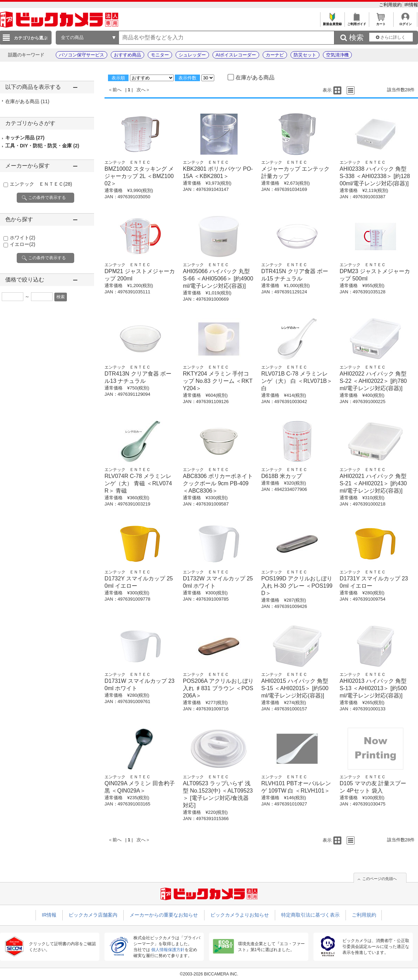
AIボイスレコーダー (236, 55)
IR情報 (411, 5)
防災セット (305, 55)
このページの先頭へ (380, 879)
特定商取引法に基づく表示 (310, 915)
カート (381, 22)
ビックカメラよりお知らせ (240, 915)
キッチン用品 (25, 138)
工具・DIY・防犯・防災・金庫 (42, 146)
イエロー (22, 244)
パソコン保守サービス (82, 55)
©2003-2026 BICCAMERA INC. (209, 974)
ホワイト (22, 238)
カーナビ (275, 55)
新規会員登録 (332, 22)
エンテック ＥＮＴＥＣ (41, 184)
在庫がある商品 (27, 101)
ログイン (405, 22)
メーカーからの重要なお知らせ (164, 915)
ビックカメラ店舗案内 (93, 915)
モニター (160, 55)
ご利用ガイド (357, 22)
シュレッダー (192, 55)
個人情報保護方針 (168, 950)
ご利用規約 (391, 5)
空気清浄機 (337, 55)
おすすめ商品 (127, 55)
